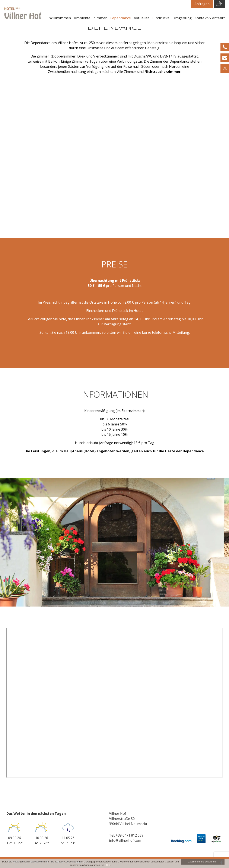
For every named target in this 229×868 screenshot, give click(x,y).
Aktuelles (142, 18)
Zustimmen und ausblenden (203, 862)
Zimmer (100, 18)
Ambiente (82, 18)
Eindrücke (161, 18)
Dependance (120, 18)
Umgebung (182, 18)
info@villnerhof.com (125, 840)
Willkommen (60, 18)
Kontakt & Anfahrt (210, 18)
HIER (107, 865)
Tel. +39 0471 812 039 (126, 835)
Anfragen (202, 4)
